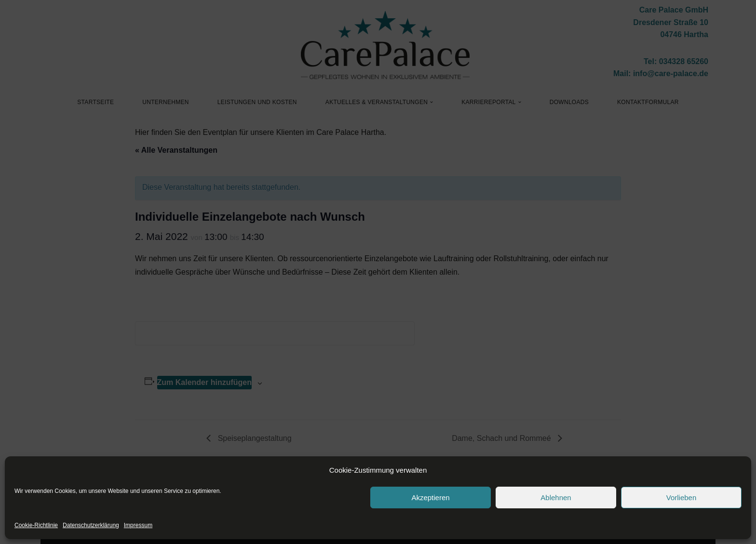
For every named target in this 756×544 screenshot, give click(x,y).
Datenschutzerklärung (91, 525)
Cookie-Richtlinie (36, 525)
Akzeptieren (430, 498)
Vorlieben (682, 498)
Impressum (138, 525)
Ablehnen (556, 498)
